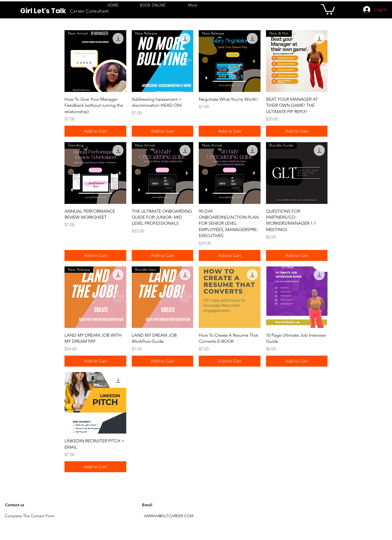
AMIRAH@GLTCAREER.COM (169, 516)
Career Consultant (89, 11)
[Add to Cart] (95, 131)
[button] (328, 9)
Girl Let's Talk (43, 11)
